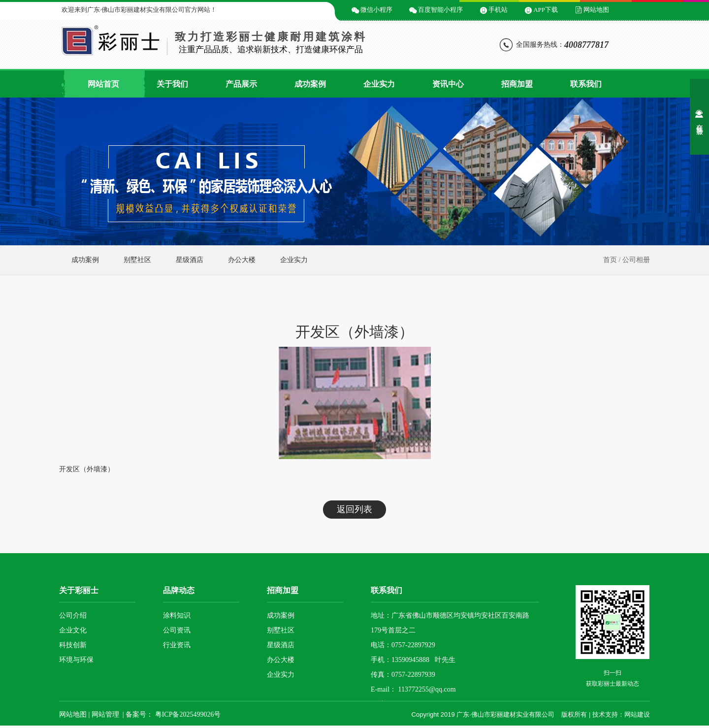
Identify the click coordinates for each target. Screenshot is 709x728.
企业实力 (379, 84)
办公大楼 (242, 260)
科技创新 (73, 645)
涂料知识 (177, 615)
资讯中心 (448, 84)
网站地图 (596, 10)
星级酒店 (190, 260)
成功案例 (310, 84)
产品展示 (241, 84)
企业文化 (73, 630)
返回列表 (354, 509)
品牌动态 (179, 590)
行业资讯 (177, 645)
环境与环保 (76, 660)
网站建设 (637, 714)
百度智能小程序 (440, 10)
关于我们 (172, 84)
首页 (610, 260)
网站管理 (105, 714)
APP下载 (546, 10)
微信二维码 (319, 10)
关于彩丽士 (79, 590)
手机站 (498, 10)
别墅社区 (137, 260)
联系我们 (586, 84)
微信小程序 (376, 10)
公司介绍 (73, 615)
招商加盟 (517, 84)
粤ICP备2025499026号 (187, 714)
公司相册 (636, 260)
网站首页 (103, 84)
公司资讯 (177, 630)
